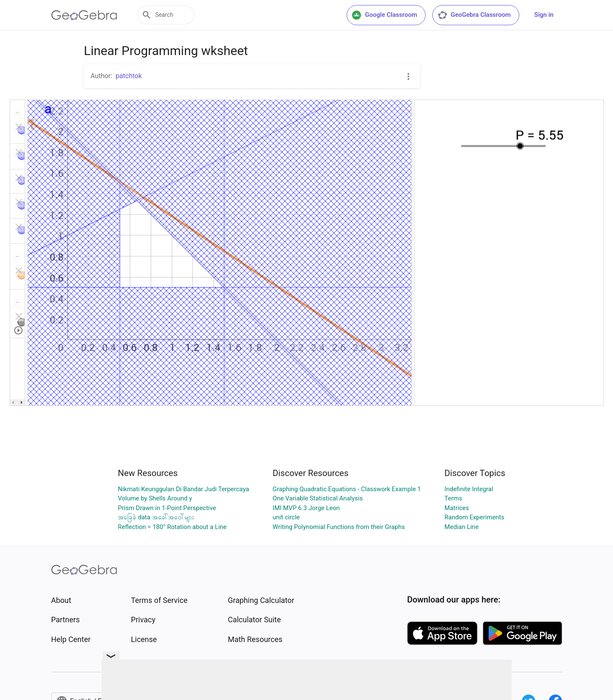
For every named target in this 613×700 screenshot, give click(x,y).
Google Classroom (384, 15)
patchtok (129, 76)
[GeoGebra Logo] (84, 15)
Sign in (544, 15)
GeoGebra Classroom (474, 15)
